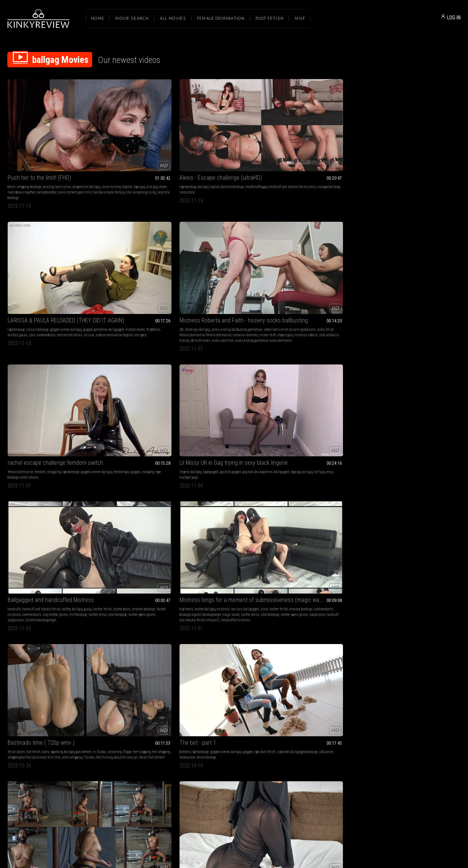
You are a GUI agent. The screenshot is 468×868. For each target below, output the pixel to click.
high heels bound (399, 594)
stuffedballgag (254, 474)
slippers (342, 680)
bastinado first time (337, 267)
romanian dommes (340, 153)
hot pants (304, 376)
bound (250, 147)
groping (393, 469)
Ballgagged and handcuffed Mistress (142, 247)
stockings (296, 142)
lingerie (13, 256)
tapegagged (39, 256)
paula (208, 153)
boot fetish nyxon (111, 480)
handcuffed (400, 371)
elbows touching (203, 588)
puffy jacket (54, 485)
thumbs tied (226, 594)
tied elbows (430, 588)
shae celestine (316, 594)
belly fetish (200, 680)
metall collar (210, 691)
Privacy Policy (261, 791)
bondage (36, 142)
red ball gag (62, 583)
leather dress (109, 273)
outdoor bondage (319, 686)
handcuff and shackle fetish (134, 256)
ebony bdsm (396, 588)
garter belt (327, 588)
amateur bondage (159, 262)
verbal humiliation (297, 147)
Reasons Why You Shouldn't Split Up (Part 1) (234, 356)
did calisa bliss (216, 381)
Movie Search (132, 18)
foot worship (46, 686)
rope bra (344, 691)
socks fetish (346, 147)
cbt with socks (294, 164)
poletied (132, 686)
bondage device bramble (236, 691)
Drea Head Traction (30, 356)
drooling (48, 142)
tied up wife (30, 474)
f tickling (175, 680)
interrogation (146, 680)
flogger (335, 262)
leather (158, 256)
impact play (300, 158)
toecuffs (411, 376)
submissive (212, 686)
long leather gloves (148, 267)
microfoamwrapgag (389, 485)
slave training (29, 147)
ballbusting (344, 142)
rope (454, 256)
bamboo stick (293, 381)
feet (34, 686)
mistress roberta (321, 158)
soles (322, 256)
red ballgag (396, 376)
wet (221, 365)
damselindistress (254, 153)
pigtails (290, 480)
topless (394, 365)
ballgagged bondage (420, 262)
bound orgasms (68, 469)
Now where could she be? (314, 459)
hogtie (404, 365)
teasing (362, 365)
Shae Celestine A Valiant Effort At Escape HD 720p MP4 (326, 568)
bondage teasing (387, 702)
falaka (310, 262)
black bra (38, 594)
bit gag (53, 262)
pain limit (79, 153)
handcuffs (107, 256)
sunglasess (108, 278)
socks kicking (338, 164)
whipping (23, 142)
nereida (33, 691)
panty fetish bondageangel (336, 697)
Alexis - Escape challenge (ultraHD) (141, 133)
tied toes (290, 376)
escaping (433, 147)
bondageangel (224, 267)
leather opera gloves (153, 273)
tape (27, 686)
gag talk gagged (58, 256)
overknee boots (124, 267)
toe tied (381, 588)
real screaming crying (56, 158)
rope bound (78, 583)
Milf (300, 18)
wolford (197, 153)
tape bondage (66, 680)
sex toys (249, 256)
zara (216, 153)
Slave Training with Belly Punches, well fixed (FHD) (234, 671)
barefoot (299, 365)
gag (83, 365)
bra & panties (208, 474)
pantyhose (210, 147)
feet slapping (350, 262)
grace (122, 686)
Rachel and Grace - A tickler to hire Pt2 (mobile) (142, 671)
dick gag (70, 147)
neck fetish (258, 680)
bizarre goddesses (323, 147)
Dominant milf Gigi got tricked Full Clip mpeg (234, 568)
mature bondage (306, 697)
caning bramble (40, 153)
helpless (330, 371)
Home (98, 18)
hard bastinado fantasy (24, 158)
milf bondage (170, 267)
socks (320, 142)
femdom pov (407, 147)
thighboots (262, 147)
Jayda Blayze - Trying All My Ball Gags (234, 459)
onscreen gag (135, 474)
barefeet (317, 371)
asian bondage (337, 376)
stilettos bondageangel (133, 278)
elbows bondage (239, 588)
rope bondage (108, 142)
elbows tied (346, 371)
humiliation (63, 142)
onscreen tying (354, 588)
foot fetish (310, 256)
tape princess (146, 376)
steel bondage (129, 273)
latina (262, 365)
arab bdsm (128, 376)
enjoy (75, 262)
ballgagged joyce (429, 376)
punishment (292, 262)
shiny (311, 474)
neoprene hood (305, 702)
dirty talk (126, 365)
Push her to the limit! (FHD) (39, 133)
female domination (389, 142)
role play (315, 469)
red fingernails (69, 588)
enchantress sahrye (205, 376)
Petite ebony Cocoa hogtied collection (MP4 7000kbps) (418, 568)
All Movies (173, 18)
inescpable (356, 376)
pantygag (237, 474)
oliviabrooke (427, 480)
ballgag (13, 147)
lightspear (51, 588)
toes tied (361, 371)
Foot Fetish (270, 18)
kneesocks (330, 691)
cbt (286, 142)
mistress (236, 256)
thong (436, 474)
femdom (409, 142)
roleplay (351, 474)
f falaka (303, 273)
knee (258, 686)
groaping (409, 697)
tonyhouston (384, 267)
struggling (422, 142)
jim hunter (118, 474)
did (339, 469)
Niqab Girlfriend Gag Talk (128, 356)
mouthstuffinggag (111, 147)
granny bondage (444, 697)
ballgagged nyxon (354, 583)
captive (347, 480)
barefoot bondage (153, 142)
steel (266, 686)
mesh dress (126, 381)
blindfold (14, 474)
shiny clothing (322, 480)
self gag (65, 262)
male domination (242, 686)
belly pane (261, 691)
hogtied (45, 147)
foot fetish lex (17, 691)
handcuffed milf (57, 491)
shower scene (229, 376)
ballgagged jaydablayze (230, 480)
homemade (304, 480)
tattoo (24, 577)
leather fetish (118, 262)
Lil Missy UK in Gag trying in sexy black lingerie (50, 247)
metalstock (131, 153)
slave (196, 262)
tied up (423, 577)
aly (89, 686)
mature (27, 469)
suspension (303, 371)
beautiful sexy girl (340, 273)
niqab (112, 381)
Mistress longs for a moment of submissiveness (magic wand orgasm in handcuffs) (234, 247)
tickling (13, 583)
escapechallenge (111, 153)
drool (270, 371)
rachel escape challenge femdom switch (418, 133)
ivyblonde (398, 262)
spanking (333, 256)
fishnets (329, 680)
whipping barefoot (310, 267)
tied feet (246, 583)
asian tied (319, 376)
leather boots (137, 262)
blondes (382, 256)
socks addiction (316, 164)
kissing (197, 365)
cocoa (415, 594)
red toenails (44, 583)
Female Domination (221, 18)
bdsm (12, 142)
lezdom (239, 147)
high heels (199, 256)
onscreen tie (153, 474)
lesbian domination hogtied (222, 158)
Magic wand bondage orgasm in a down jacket (50, 459)
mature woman (419, 686)
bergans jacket (35, 485)
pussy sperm (36, 491)
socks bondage (312, 691)
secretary (259, 371)
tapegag (322, 583)
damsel (301, 474)
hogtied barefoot (32, 588)
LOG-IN (454, 18)
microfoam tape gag (444, 686)
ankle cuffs (339, 686)
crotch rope (422, 583)
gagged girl (413, 588)
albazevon (441, 262)
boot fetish (383, 262)
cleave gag (244, 371)
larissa (197, 158)
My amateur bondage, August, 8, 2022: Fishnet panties (326, 671)
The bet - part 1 (395, 247)
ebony (166, 371)
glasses (338, 474)
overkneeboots (231, 153)
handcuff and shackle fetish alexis (148, 147)
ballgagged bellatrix (403, 480)
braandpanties (202, 480)
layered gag (311, 588)
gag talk (76, 256)
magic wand (244, 267)
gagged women (244, 142)
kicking (330, 142)
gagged (197, 147)
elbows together (173, 474)
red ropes (249, 158)
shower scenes (217, 371)
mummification (66, 686)
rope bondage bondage (22, 371)
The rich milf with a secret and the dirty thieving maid (418, 671)
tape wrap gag (429, 691)
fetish (288, 256)
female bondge (403, 267)
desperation (80, 142)
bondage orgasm (203, 267)
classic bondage (222, 142)
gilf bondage (424, 697)
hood (116, 376)
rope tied (14, 588)
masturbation (109, 365)
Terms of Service (211, 791)
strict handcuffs (397, 381)
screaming (323, 262)
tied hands (355, 686)
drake (81, 147)
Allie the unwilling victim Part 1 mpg (325, 356)
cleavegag (424, 474)
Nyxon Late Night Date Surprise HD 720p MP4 (142, 459)
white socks (292, 691)
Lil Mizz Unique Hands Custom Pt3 (140, 568)
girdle (339, 588)
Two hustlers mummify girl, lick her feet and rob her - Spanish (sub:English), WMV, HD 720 (50, 671)
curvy (123, 371)
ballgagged (225, 147)
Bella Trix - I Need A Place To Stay (416, 459)
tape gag (57, 147)
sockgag (261, 469)
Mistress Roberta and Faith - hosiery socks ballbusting (326, 133)
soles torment (61, 153)
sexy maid (447, 691)
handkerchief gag (407, 691)
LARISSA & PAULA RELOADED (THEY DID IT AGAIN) (234, 133)
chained (414, 371)
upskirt (393, 583)
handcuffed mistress (242, 278)
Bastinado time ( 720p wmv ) (318, 247)
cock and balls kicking (349, 158)
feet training (318, 273)
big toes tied (108, 686)
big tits (105, 469)
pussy (104, 262)
